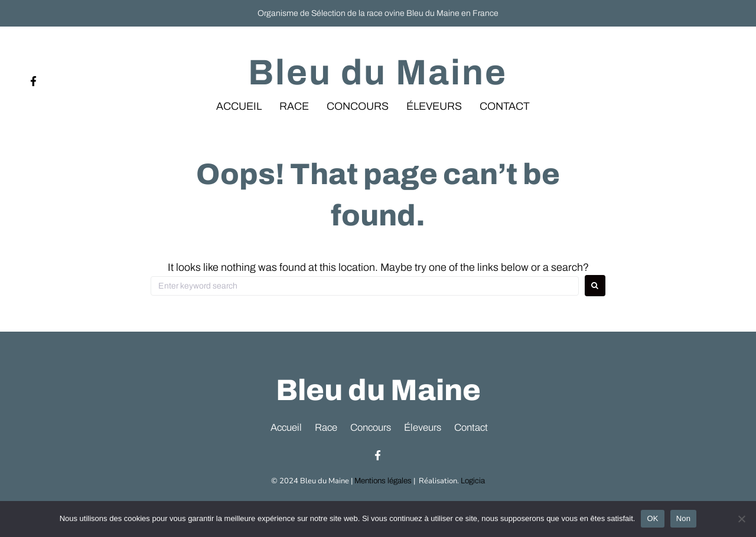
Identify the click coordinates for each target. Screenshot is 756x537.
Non (684, 518)
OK (652, 518)
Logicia (472, 484)
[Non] (741, 519)
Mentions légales (383, 484)
